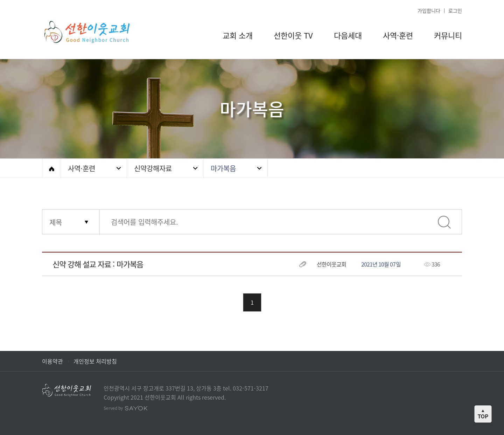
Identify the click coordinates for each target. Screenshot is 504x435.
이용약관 (52, 361)
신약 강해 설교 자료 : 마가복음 (98, 264)
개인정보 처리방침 (95, 361)
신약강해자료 (153, 168)
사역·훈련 (82, 168)
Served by (126, 408)
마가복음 (223, 168)
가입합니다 (429, 11)
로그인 (455, 11)
